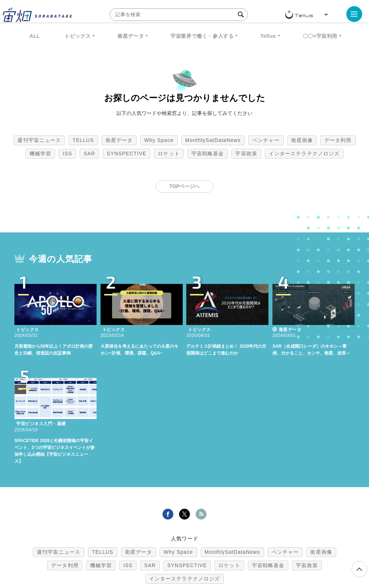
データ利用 (338, 140)
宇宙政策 (246, 153)
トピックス (78, 36)
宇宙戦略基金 (208, 153)
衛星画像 (302, 140)
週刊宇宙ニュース (39, 140)
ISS (67, 153)
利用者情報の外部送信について (223, 550)
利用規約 (125, 550)
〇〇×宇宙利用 (320, 36)
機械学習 (40, 153)
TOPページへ (185, 186)
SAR (89, 153)
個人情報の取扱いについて (163, 550)
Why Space (159, 140)
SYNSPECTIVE (126, 153)
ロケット (169, 153)
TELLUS (83, 140)
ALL (35, 36)
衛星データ (131, 36)
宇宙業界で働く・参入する (202, 36)
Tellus (268, 36)
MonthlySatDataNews (213, 140)
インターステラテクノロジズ (304, 153)
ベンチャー (266, 140)
